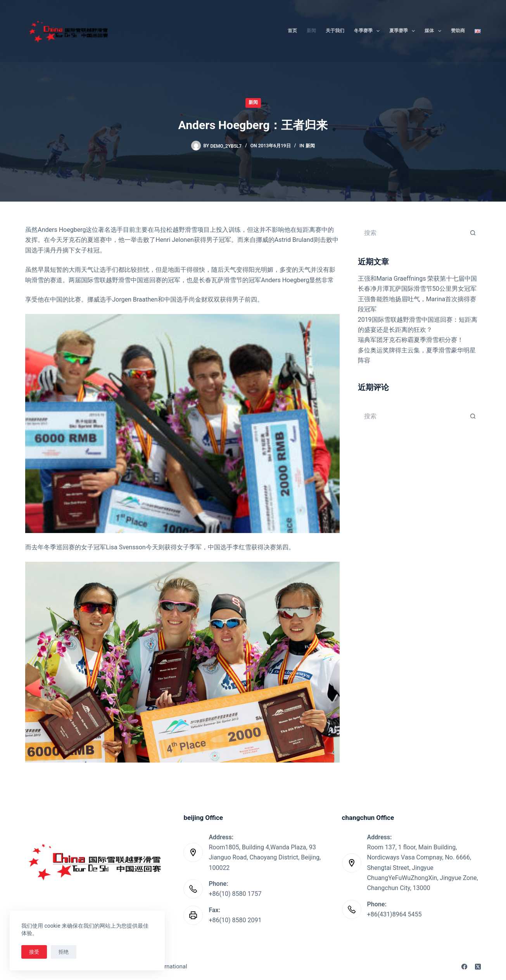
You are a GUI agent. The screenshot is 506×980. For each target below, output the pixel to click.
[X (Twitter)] (478, 967)
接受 (34, 952)
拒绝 (64, 952)
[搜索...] (412, 233)
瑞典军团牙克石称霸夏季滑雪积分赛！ (411, 340)
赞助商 (458, 31)
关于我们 (335, 31)
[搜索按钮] (473, 233)
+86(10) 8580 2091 (235, 920)
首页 (292, 31)
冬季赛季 (368, 31)
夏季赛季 (404, 31)
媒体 (434, 31)
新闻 (311, 31)
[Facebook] (464, 967)
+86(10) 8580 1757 (235, 894)
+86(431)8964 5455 (395, 914)
